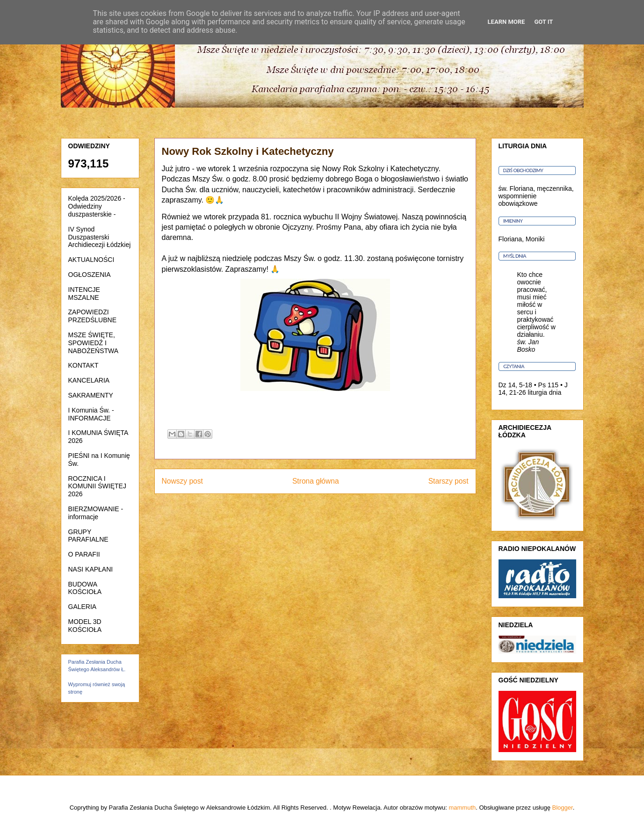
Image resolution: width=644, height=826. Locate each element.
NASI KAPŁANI (91, 569)
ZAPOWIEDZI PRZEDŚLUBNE (92, 316)
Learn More (507, 22)
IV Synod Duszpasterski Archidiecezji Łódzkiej (100, 237)
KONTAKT (83, 365)
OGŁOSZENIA (90, 275)
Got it (543, 22)
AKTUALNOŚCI (91, 260)
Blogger (563, 808)
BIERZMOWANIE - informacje (96, 513)
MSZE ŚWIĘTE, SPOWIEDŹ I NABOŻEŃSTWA (94, 343)
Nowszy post (182, 481)
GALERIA (83, 607)
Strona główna (316, 481)
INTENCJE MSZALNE (84, 293)
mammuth (462, 808)
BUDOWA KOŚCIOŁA (85, 588)
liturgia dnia (545, 392)
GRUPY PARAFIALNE (88, 536)
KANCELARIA (89, 380)
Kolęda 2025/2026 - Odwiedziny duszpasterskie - (97, 206)
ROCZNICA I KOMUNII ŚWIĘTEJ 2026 (97, 486)
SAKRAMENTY (91, 395)
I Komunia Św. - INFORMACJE (91, 414)
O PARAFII (84, 554)
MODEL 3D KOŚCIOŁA (85, 626)
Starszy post (449, 481)
